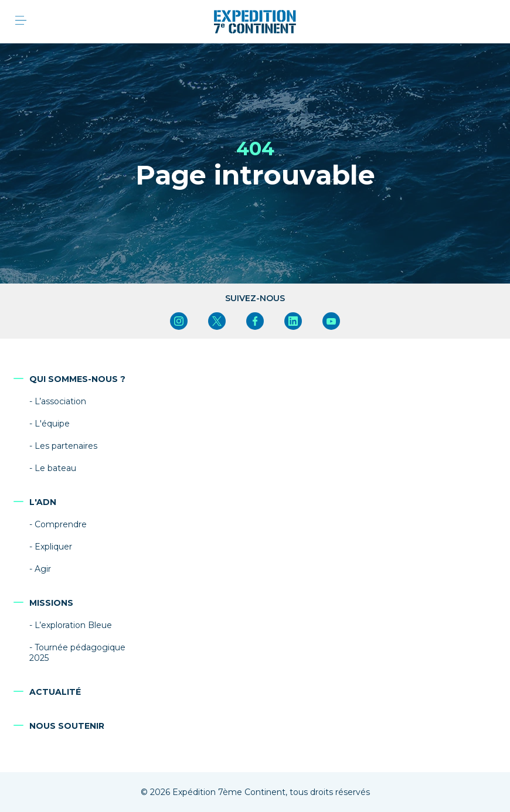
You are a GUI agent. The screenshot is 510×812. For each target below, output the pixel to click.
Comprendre (61, 524)
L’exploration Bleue (73, 625)
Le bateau (55, 468)
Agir (43, 569)
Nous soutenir (67, 726)
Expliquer (53, 547)
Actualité (55, 692)
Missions (51, 603)
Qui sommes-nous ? (77, 379)
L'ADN (43, 502)
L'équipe (52, 424)
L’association (60, 401)
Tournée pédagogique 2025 (77, 653)
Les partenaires (66, 446)
